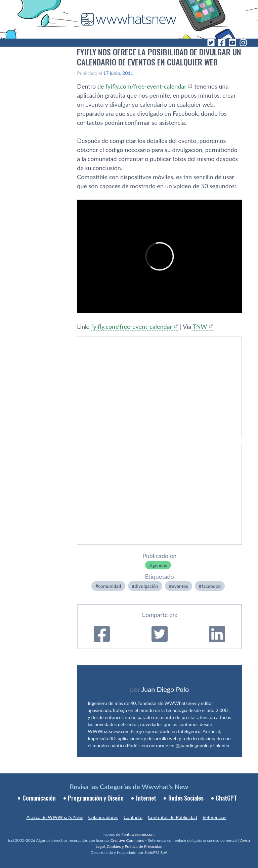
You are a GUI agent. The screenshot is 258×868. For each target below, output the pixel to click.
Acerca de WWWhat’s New (54, 817)
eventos (180, 586)
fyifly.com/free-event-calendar (146, 86)
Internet (146, 798)
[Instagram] (243, 43)
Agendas (158, 565)
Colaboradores (103, 817)
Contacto (133, 817)
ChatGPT (226, 798)
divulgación (146, 586)
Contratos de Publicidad (172, 817)
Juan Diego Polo (165, 689)
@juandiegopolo (192, 745)
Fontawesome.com (138, 834)
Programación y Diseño (96, 798)
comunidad (110, 586)
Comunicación (39, 798)
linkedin (221, 745)
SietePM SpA (156, 852)
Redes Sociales (186, 798)
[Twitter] (211, 43)
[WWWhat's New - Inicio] (129, 19)
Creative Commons (127, 840)
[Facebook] (222, 43)
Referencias (214, 817)
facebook (211, 586)
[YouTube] (232, 43)
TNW (200, 326)
